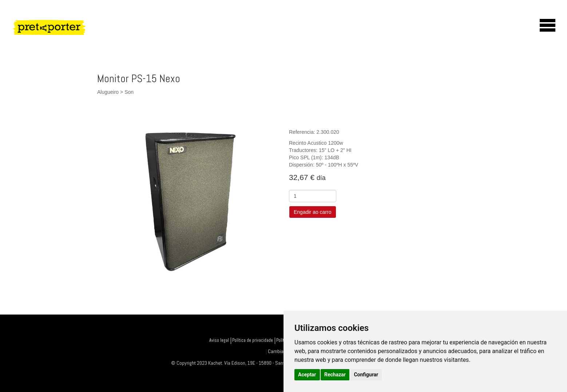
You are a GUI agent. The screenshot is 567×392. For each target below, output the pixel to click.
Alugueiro (108, 92)
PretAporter (80, 39)
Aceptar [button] (307, 375)
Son (129, 92)
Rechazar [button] (335, 375)
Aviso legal (219, 340)
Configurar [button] (366, 375)
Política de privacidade (253, 340)
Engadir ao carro (313, 212)
